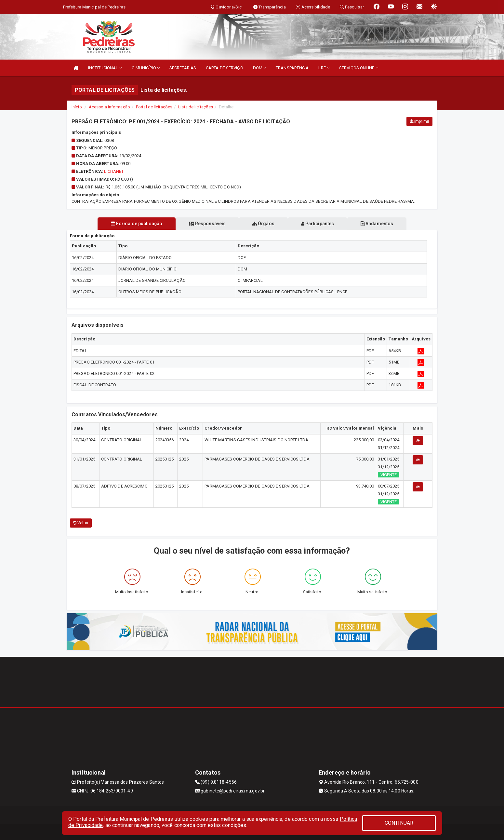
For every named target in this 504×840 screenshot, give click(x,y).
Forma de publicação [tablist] (135, 224)
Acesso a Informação (109, 107)
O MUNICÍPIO (146, 68)
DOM (260, 68)
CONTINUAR (399, 823)
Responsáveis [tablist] (207, 224)
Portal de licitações (154, 107)
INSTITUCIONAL (105, 68)
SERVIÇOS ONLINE (359, 68)
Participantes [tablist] (318, 224)
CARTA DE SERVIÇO (225, 68)
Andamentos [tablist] (378, 224)
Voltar (81, 523)
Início (77, 107)
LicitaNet (114, 171)
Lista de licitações (196, 107)
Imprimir (419, 121)
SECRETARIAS (183, 68)
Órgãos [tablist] (263, 224)
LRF (324, 68)
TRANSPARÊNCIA (292, 68)
